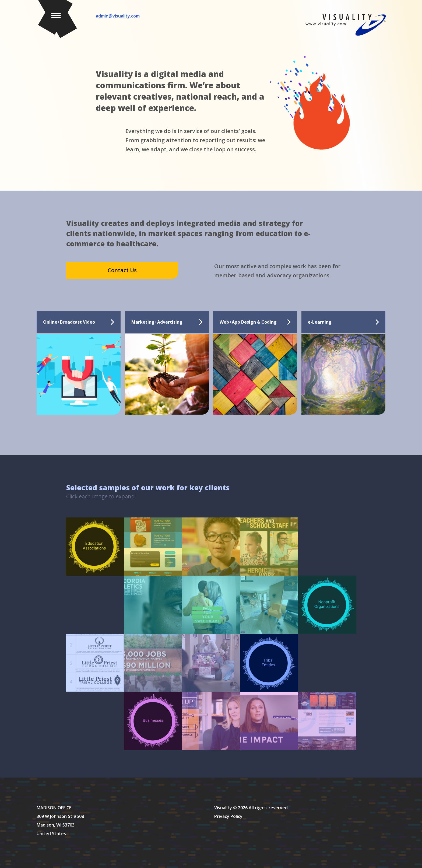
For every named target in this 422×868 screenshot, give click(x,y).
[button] (57, 19)
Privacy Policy (228, 816)
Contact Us (122, 270)
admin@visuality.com (118, 16)
